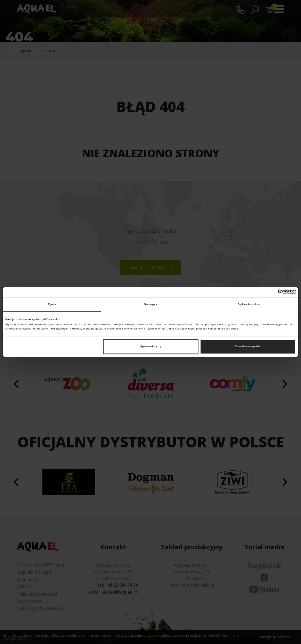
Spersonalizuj (151, 346)
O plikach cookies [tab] (249, 304)
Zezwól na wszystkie (248, 346)
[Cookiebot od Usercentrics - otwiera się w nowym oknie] (265, 292)
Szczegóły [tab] (150, 304)
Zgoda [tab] (52, 304)
